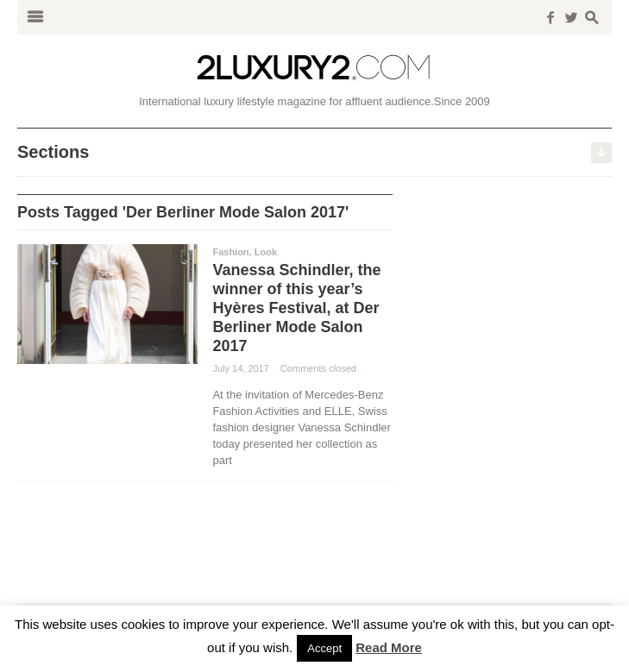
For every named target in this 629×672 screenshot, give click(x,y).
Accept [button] (324, 648)
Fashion (230, 252)
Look (266, 252)
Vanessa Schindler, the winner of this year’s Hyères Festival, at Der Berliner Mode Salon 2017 (296, 308)
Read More (389, 647)
